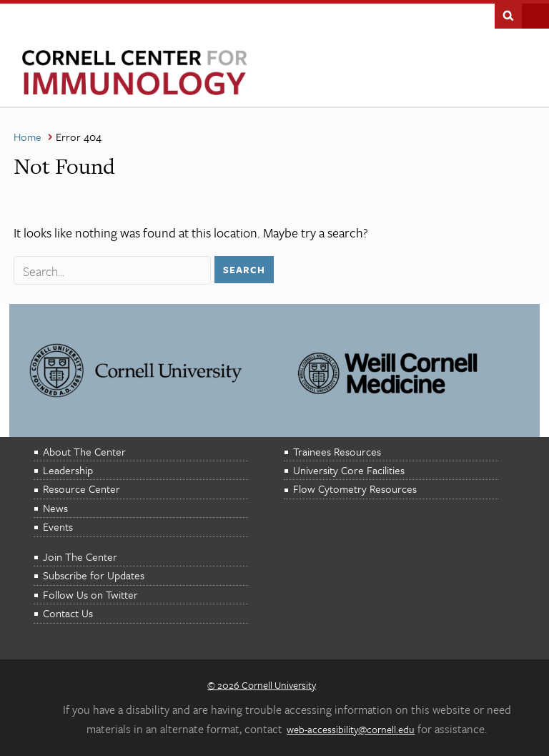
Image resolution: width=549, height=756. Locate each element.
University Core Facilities (349, 470)
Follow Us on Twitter (90, 594)
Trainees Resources (337, 451)
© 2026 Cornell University (262, 685)
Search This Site (508, 14)
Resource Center (81, 489)
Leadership (68, 470)
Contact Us (68, 613)
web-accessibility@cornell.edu (351, 729)
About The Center (84, 451)
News (55, 508)
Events (58, 526)
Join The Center (80, 556)
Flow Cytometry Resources (355, 489)
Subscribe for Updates (94, 575)
